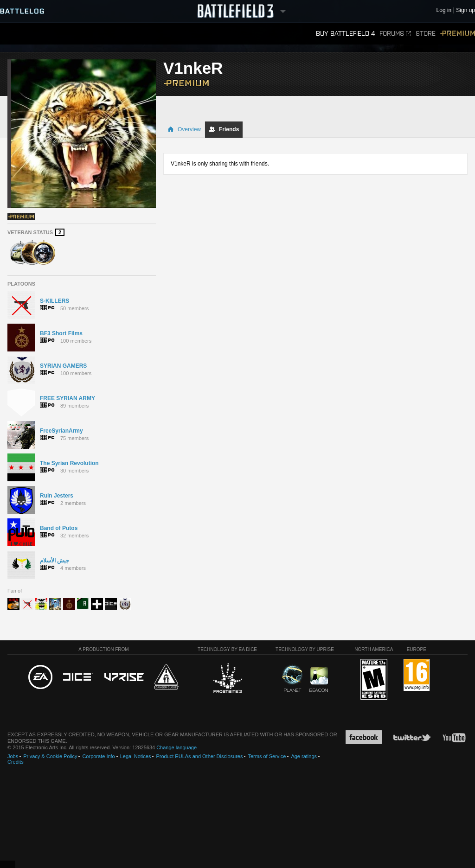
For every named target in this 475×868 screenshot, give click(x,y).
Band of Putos (59, 528)
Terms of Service (267, 756)
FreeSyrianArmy (61, 431)
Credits (16, 762)
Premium (458, 34)
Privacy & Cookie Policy (50, 756)
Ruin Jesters (57, 496)
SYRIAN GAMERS (63, 366)
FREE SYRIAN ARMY (67, 398)
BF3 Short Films (61, 333)
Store (426, 34)
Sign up (465, 10)
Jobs (13, 756)
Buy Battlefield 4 (345, 34)
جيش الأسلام (55, 561)
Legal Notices (136, 756)
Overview (184, 129)
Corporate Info (98, 756)
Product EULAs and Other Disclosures (199, 756)
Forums (395, 34)
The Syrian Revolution (69, 463)
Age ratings (304, 756)
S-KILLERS (55, 301)
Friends (224, 129)
